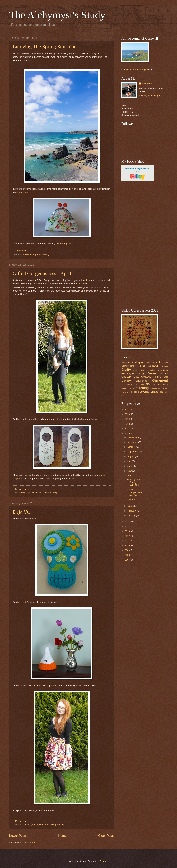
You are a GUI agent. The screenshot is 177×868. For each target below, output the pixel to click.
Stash (131, 388)
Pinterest (135, 384)
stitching (142, 388)
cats (166, 363)
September (133, 452)
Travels (125, 392)
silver (124, 388)
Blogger (104, 861)
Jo (87, 280)
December (133, 437)
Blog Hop (25, 493)
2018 (128, 424)
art (132, 363)
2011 (128, 541)
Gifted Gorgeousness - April (42, 273)
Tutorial (133, 392)
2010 (128, 545)
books (150, 363)
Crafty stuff (36, 254)
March (131, 506)
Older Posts (106, 836)
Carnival (158, 362)
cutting (152, 370)
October (132, 447)
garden (164, 373)
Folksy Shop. (23, 192)
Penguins (125, 384)
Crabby (165, 366)
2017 (128, 429)
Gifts (136, 377)
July (130, 461)
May (130, 471)
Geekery (43, 825)
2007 (128, 560)
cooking (141, 366)
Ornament (160, 380)
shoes (165, 384)
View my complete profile (151, 96)
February (132, 511)
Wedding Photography (137, 70)
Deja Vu (21, 512)
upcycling (144, 392)
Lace (166, 377)
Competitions (128, 366)
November (133, 442)
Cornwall (25, 254)
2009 (128, 550)
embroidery (162, 370)
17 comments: (22, 489)
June (130, 466)
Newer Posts (18, 836)
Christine (147, 84)
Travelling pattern (160, 388)
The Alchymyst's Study (57, 15)
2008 (128, 555)
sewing (46, 254)
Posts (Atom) (29, 843)
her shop (63, 244)
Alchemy (126, 363)
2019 (128, 419)
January (132, 515)
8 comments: (22, 251)
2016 (128, 433)
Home (62, 836)
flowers (152, 373)
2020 (128, 414)
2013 (128, 531)
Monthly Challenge (134, 381)
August (131, 457)
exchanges (128, 373)
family (46, 493)
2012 (128, 536)
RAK (143, 384)
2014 (128, 526)
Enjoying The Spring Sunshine (45, 47)
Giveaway (146, 377)
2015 (128, 522)
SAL (149, 384)
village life (157, 392)
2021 (128, 410)
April (130, 476)
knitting (52, 825)
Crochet (145, 370)
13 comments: (22, 821)
